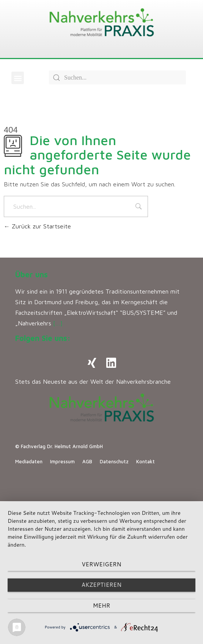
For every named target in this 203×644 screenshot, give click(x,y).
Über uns (31, 274)
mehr (101, 606)
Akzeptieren (101, 585)
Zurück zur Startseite (37, 226)
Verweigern (101, 564)
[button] (18, 78)
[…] (58, 323)
